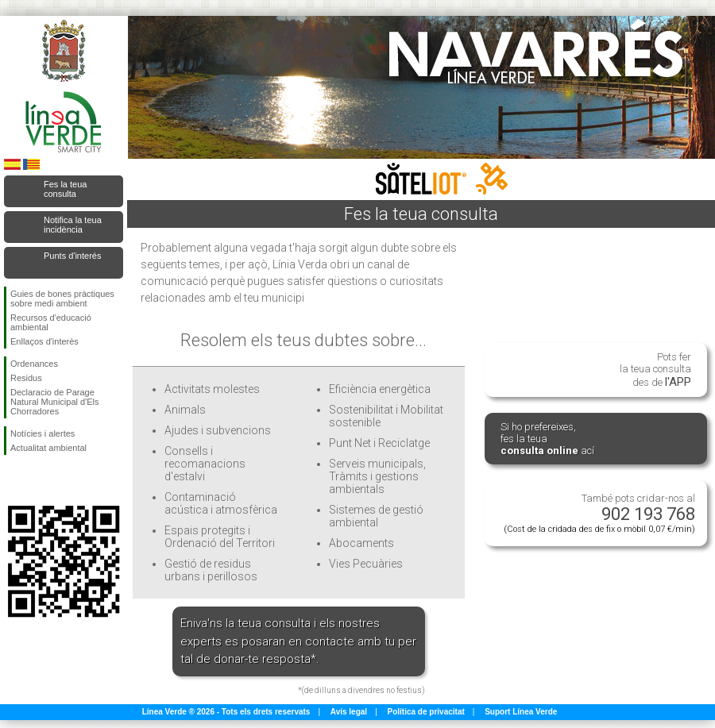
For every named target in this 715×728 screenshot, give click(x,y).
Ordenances (34, 364)
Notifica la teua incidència (73, 225)
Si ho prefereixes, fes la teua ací (547, 439)
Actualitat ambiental (48, 448)
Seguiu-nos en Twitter (40, 480)
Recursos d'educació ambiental (51, 322)
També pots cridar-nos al (599, 513)
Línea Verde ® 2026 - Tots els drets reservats (226, 712)
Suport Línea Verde (521, 712)
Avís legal (349, 712)
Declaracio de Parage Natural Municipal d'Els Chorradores (55, 402)
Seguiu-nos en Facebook (14, 480)
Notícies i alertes (43, 433)
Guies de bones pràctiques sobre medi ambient (62, 299)
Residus (26, 378)
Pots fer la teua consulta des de (655, 370)
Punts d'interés (72, 256)
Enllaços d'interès (44, 341)
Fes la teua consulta (65, 189)
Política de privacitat (426, 712)
